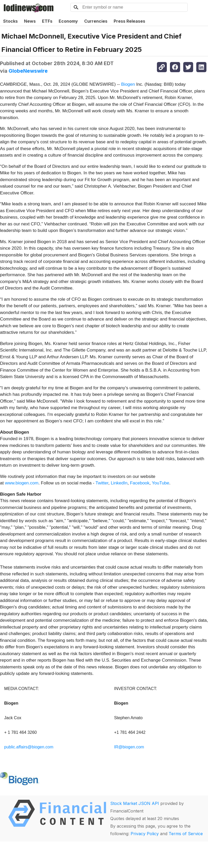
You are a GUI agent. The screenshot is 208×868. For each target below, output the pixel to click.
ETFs (47, 21)
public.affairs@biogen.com (29, 747)
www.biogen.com (22, 483)
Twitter (102, 483)
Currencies (96, 21)
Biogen (128, 84)
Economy (68, 21)
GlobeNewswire (28, 71)
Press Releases (129, 21)
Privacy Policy (145, 834)
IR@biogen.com (129, 747)
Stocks (10, 21)
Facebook (140, 483)
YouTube (160, 483)
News (30, 21)
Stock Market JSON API (135, 803)
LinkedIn (119, 483)
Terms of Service (186, 834)
